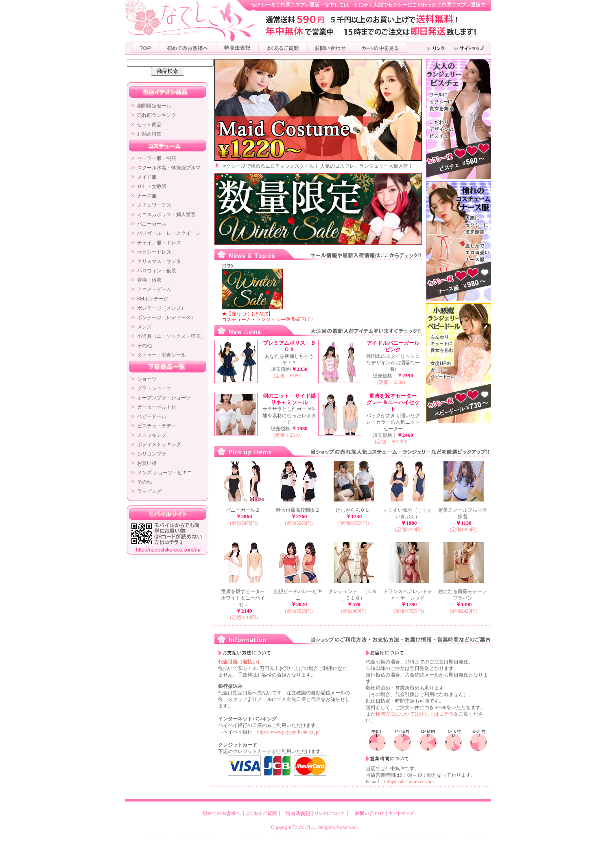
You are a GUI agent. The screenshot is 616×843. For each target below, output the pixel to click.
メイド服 (147, 177)
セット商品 (149, 125)
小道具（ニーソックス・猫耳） (171, 336)
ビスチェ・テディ (157, 426)
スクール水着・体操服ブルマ (169, 168)
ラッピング (149, 491)
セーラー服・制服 (157, 158)
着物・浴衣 (149, 280)
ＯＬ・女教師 (152, 186)
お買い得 (147, 463)
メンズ (144, 327)
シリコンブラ (152, 454)
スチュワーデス (154, 205)
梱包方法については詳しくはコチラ (415, 714)
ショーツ (147, 379)
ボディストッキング (159, 444)
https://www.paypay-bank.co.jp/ (288, 732)
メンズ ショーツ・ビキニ (165, 473)
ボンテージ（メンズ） (162, 308)
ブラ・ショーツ (154, 388)
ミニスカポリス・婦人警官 (166, 215)
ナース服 (147, 196)
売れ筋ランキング (157, 115)
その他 (144, 346)
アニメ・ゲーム (154, 289)
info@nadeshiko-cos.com (409, 782)
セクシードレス (154, 252)
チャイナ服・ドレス (159, 243)
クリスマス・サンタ (159, 261)
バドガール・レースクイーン (169, 233)
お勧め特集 (149, 134)
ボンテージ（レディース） (166, 317)
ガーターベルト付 (157, 407)
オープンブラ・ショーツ (164, 398)
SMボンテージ (153, 299)
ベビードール (152, 416)
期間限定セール (154, 106)
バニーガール (152, 224)
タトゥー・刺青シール (162, 355)
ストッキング (152, 435)
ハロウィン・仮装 (157, 271)
